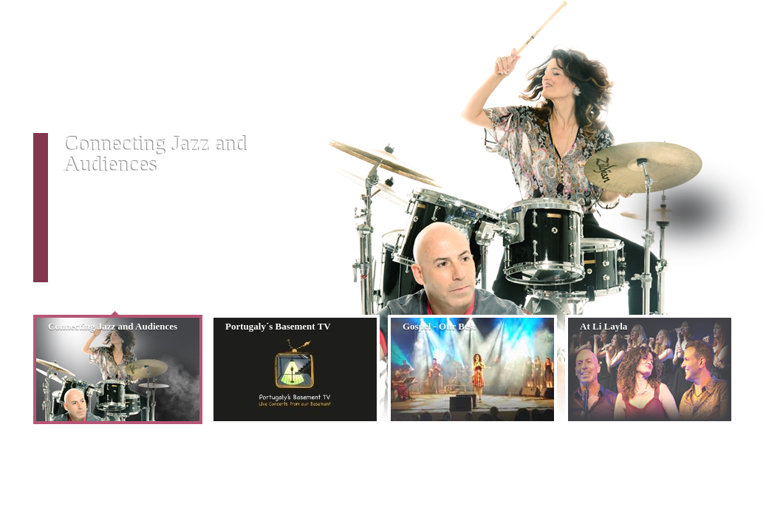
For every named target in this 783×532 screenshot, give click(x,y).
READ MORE (93, 276)
